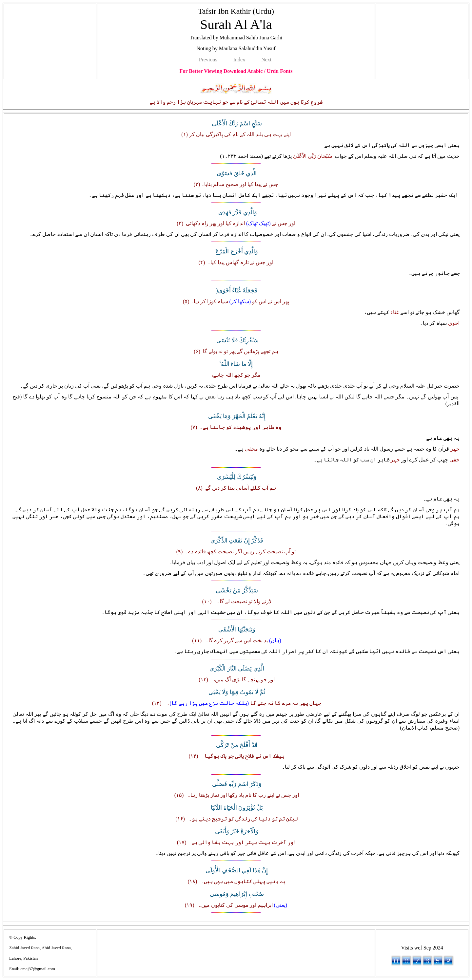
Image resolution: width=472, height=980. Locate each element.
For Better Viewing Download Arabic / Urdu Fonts (236, 71)
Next (266, 60)
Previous (208, 60)
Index (239, 60)
